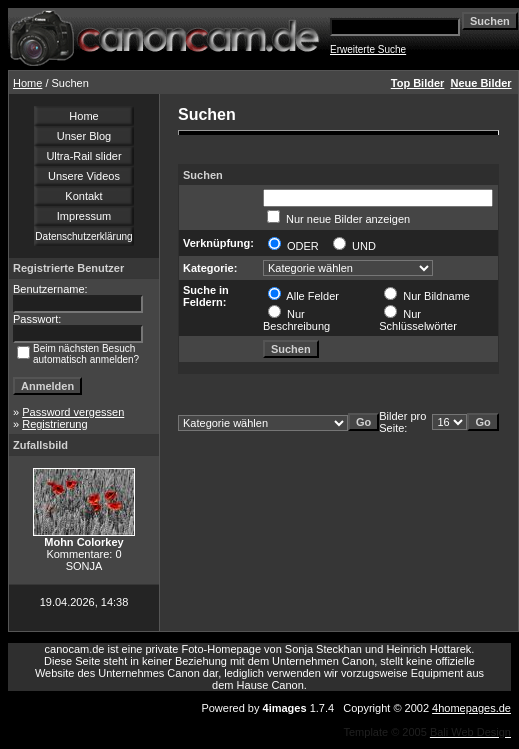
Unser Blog (84, 136)
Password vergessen (73, 412)
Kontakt (83, 196)
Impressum (84, 216)
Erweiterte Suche (368, 49)
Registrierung (54, 424)
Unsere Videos (84, 176)
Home (27, 83)
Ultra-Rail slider (83, 156)
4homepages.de (471, 708)
